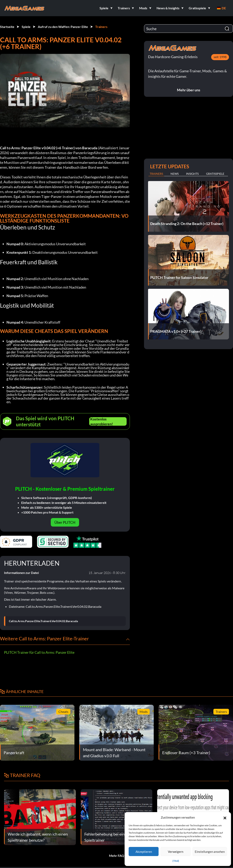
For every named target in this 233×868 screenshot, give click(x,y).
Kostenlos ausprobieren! (102, 421)
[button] (225, 817)
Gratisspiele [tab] (215, 174)
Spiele (26, 27)
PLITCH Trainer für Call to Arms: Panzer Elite (39, 652)
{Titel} (176, 861)
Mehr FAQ (117, 856)
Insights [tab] (192, 174)
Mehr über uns (189, 90)
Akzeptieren (144, 852)
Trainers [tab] (156, 174)
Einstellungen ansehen (210, 852)
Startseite (7, 27)
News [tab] (175, 174)
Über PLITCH (65, 522)
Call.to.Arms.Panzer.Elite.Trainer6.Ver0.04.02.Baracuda (43, 621)
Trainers (101, 27)
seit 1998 (220, 57)
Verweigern (176, 852)
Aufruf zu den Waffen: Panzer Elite (63, 27)
